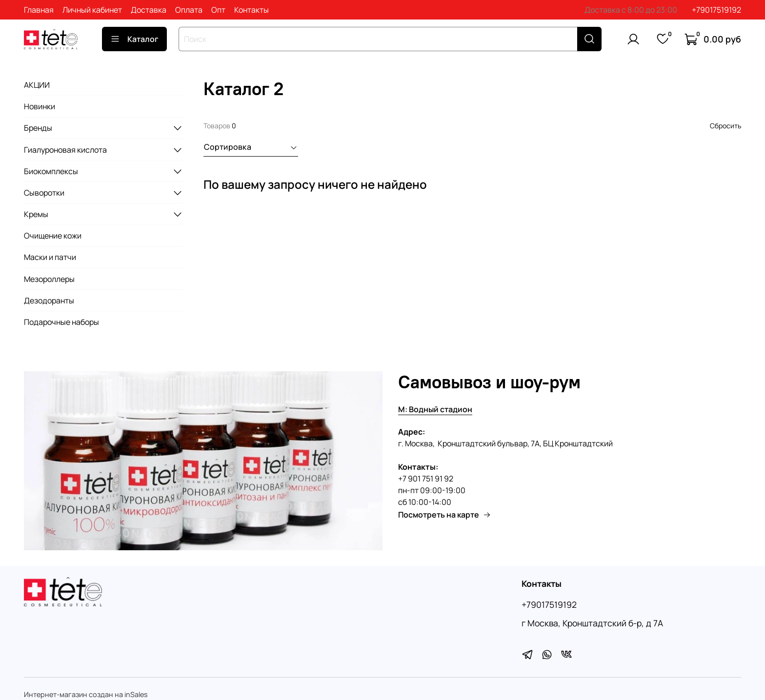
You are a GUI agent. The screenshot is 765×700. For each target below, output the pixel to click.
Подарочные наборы (61, 322)
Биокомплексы (51, 171)
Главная (39, 10)
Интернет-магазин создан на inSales (86, 694)
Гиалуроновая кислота (65, 150)
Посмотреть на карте (444, 515)
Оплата (189, 10)
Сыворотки (44, 193)
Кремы (36, 214)
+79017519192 (716, 10)
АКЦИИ (37, 85)
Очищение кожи (53, 236)
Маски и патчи (50, 257)
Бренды (38, 128)
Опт (218, 10)
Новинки (40, 106)
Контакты (252, 10)
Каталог (134, 39)
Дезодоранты (49, 300)
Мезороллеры (49, 279)
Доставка (149, 10)
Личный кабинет (92, 10)
